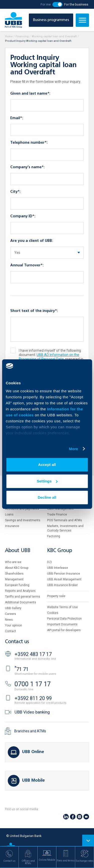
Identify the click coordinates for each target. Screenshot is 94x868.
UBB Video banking (32, 712)
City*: (15, 192)
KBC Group (60, 551)
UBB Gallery (13, 608)
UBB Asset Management (64, 579)
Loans (9, 514)
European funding (17, 585)
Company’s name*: (27, 167)
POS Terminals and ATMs (65, 520)
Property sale (56, 596)
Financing (22, 36)
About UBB (18, 551)
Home (9, 36)
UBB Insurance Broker (62, 585)
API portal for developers (64, 630)
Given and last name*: (30, 94)
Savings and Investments (23, 520)
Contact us (17, 642)
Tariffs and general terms (23, 597)
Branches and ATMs (30, 731)
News (9, 620)
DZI (50, 562)
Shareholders (14, 574)
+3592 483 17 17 (33, 654)
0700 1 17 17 (33, 684)
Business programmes (51, 20)
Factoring (54, 536)
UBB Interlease (58, 568)
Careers (11, 614)
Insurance (12, 526)
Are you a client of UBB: (32, 241)
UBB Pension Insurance (64, 574)
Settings (47, 481)
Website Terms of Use (62, 607)
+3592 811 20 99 (33, 698)
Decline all (47, 497)
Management (14, 579)
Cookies (53, 613)
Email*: (17, 118)
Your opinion (14, 625)
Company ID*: (23, 216)
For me (46, 4)
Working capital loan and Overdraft (54, 36)
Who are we (13, 562)
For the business (76, 4)
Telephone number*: (29, 143)
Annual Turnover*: (27, 265)
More (73, 449)
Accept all (47, 465)
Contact (11, 631)
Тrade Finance (57, 514)
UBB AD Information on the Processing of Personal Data (49, 357)
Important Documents (62, 624)
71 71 (22, 669)
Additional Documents (21, 602)
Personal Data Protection (64, 619)
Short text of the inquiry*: (34, 311)
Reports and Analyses (20, 591)
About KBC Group (17, 568)
